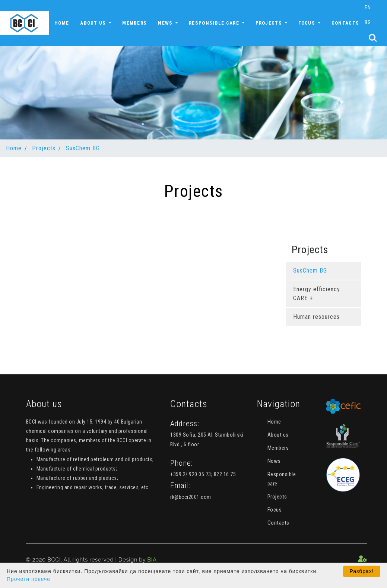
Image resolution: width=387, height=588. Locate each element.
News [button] (166, 23)
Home (62, 23)
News (274, 461)
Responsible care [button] (215, 23)
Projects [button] (270, 23)
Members (134, 23)
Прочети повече (28, 579)
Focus (275, 510)
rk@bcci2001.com (191, 497)
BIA (152, 560)
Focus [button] (308, 23)
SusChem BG (83, 148)
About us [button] (94, 23)
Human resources (316, 317)
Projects (44, 148)
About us (278, 435)
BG (368, 22)
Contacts (345, 23)
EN (368, 7)
